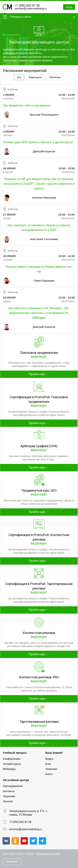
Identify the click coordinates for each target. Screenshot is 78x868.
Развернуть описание (48, 854)
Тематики (51, 769)
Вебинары (55, 77)
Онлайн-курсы (12, 764)
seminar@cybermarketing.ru (31, 9)
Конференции (12, 759)
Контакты (9, 791)
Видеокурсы (35, 77)
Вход (69, 7)
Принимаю (12, 862)
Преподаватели (13, 786)
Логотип (8, 801)
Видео (49, 759)
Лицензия (9, 796)
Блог (48, 764)
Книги (49, 774)
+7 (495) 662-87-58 (27, 6)
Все (19, 77)
